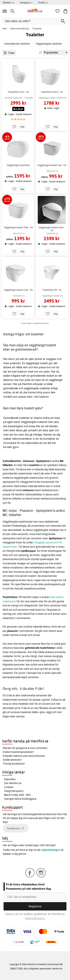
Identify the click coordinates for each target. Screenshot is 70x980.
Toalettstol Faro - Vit (18, 92)
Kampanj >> (26, 2)
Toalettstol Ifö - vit (52, 290)
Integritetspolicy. (35, 918)
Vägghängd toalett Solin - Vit (52, 229)
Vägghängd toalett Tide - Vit (18, 227)
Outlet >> (43, 2)
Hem (5, 29)
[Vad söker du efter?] (35, 21)
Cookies (9, 787)
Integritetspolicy (14, 791)
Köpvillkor (10, 779)
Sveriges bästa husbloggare (20, 799)
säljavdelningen (51, 850)
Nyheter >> (9, 2)
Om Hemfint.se (13, 783)
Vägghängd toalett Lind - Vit (18, 290)
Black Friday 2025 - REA (17, 795)
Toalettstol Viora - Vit (52, 92)
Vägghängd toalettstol (18, 165)
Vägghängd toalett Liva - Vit (52, 165)
